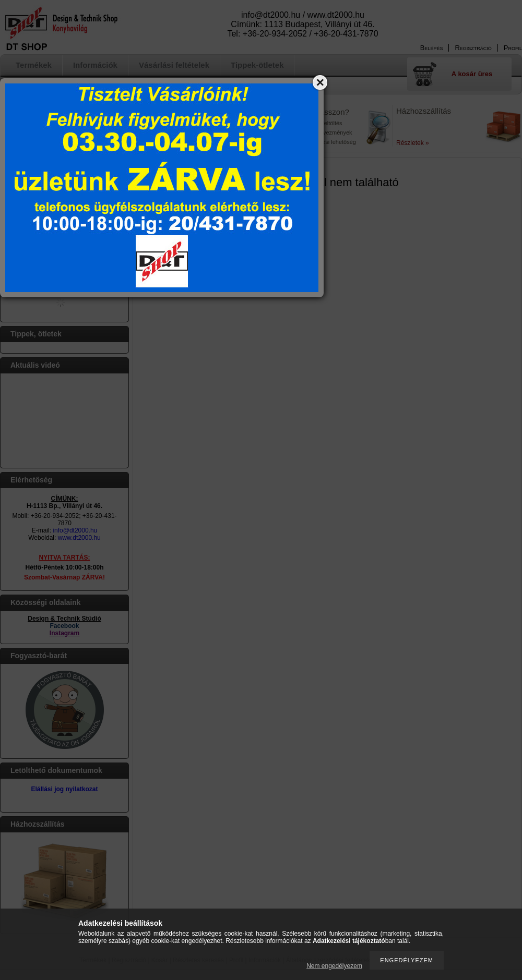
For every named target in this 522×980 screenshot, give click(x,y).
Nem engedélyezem (334, 966)
